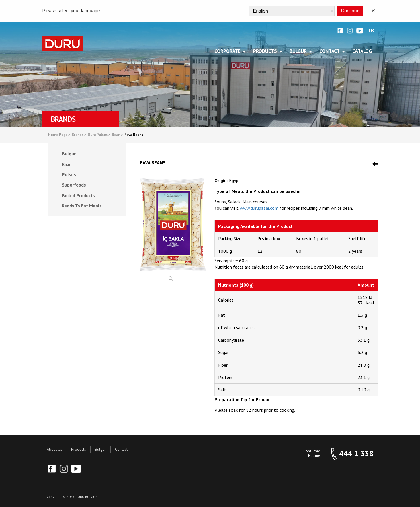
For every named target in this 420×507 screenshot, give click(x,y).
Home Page (59, 135)
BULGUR (299, 51)
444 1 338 (356, 453)
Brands (79, 135)
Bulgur (100, 449)
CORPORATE (228, 51)
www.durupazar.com (259, 208)
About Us (54, 449)
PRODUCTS (266, 51)
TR (371, 31)
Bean (117, 135)
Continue (350, 11)
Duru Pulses (99, 135)
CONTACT (331, 51)
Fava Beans (134, 135)
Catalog (362, 51)
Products (79, 449)
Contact (121, 449)
